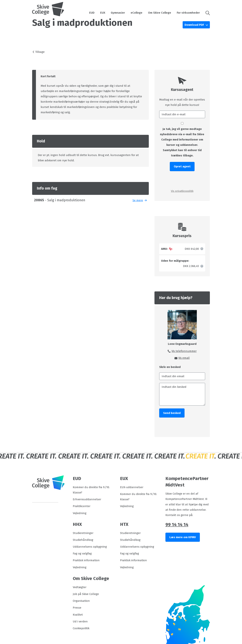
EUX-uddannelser (132, 487)
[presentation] (182, 180)
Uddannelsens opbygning (90, 547)
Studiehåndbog (83, 540)
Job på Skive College (86, 594)
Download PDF (195, 25)
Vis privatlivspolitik (182, 191)
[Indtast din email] (182, 376)
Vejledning (80, 513)
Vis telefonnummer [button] (184, 351)
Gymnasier (118, 13)
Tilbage (40, 52)
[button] (206, 13)
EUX (103, 13)
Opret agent (182, 166)
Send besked (172, 413)
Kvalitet (78, 615)
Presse (77, 608)
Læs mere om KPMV (183, 537)
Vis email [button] (184, 358)
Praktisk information (86, 560)
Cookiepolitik (81, 628)
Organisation (81, 601)
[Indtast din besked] (182, 394)
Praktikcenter (82, 506)
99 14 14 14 (177, 525)
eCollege (137, 13)
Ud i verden (80, 621)
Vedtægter (80, 587)
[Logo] (48, 9)
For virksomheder (188, 13)
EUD (92, 13)
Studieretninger (83, 533)
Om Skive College (160, 13)
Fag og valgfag (82, 553)
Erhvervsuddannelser (87, 499)
